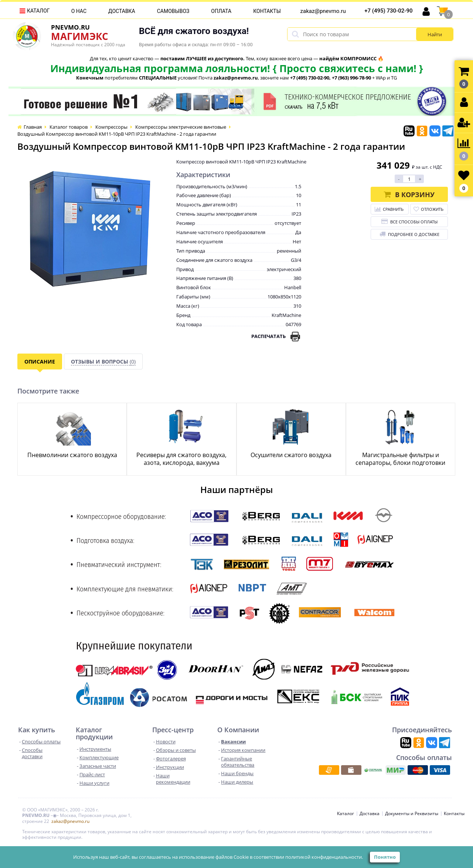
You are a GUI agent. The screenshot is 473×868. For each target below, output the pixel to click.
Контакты (267, 11)
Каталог (38, 11)
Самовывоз (173, 11)
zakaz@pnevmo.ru (323, 11)
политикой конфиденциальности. (324, 857)
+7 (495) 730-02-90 (388, 11)
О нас (79, 11)
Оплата (221, 11)
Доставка (122, 11)
